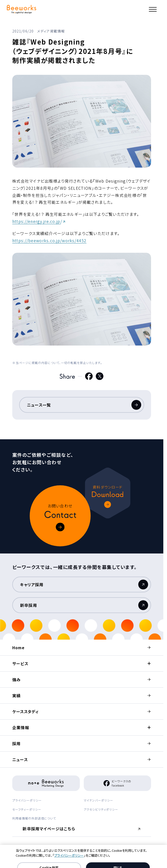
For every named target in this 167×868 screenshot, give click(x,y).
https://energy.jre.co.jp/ (37, 221)
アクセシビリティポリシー (101, 809)
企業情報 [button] (21, 727)
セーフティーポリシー (27, 809)
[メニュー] (153, 9)
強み (17, 679)
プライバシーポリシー (27, 800)
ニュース (20, 759)
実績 (17, 695)
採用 (17, 743)
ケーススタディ (25, 711)
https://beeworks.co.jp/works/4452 (49, 240)
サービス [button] (20, 663)
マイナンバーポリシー (99, 800)
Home (18, 647)
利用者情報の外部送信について (34, 818)
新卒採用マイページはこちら (50, 830)
